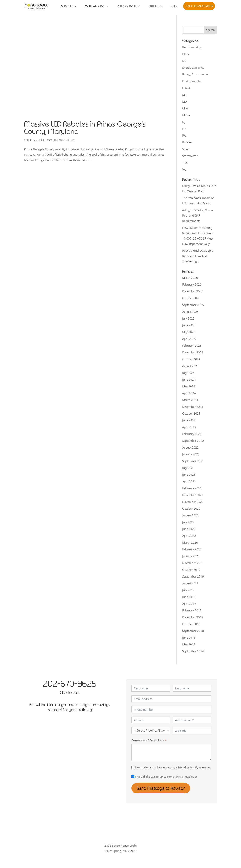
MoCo (186, 115)
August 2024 (190, 366)
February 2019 (192, 610)
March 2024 (190, 400)
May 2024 (189, 386)
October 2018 (191, 624)
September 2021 (193, 461)
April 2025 (189, 339)
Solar (186, 149)
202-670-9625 (70, 684)
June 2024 (189, 379)
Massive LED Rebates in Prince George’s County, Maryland (85, 128)
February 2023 (192, 434)
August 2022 (190, 447)
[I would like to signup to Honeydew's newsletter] (133, 777)
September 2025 (193, 305)
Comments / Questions (148, 740)
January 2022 (191, 454)
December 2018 (193, 617)
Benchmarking (192, 47)
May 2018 (189, 644)
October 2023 (191, 413)
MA (184, 95)
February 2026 (192, 284)
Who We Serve (95, 6)
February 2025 (192, 346)
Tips (185, 163)
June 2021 (189, 475)
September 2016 (193, 651)
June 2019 (189, 597)
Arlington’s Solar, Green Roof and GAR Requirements (198, 215)
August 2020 (190, 515)
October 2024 (191, 359)
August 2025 (190, 312)
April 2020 (189, 536)
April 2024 (189, 393)
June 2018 (189, 638)
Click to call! (70, 692)
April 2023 (189, 427)
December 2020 (193, 495)
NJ (184, 122)
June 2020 (189, 529)
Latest (186, 88)
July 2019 (188, 590)
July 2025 (188, 318)
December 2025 (193, 291)
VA (184, 169)
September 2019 (193, 576)
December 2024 (193, 352)
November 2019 (193, 563)
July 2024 (188, 373)
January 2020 (191, 556)
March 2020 (190, 542)
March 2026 (190, 278)
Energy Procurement (196, 74)
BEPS (186, 54)
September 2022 (193, 441)
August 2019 (190, 583)
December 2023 (193, 407)
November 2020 (193, 502)
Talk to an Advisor (200, 6)
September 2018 (193, 631)
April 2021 (189, 481)
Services (67, 6)
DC (184, 61)
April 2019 (189, 604)
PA (184, 135)
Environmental (192, 81)
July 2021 (188, 468)
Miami (186, 108)
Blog (173, 6)
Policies (71, 140)
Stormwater (190, 156)
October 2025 (191, 298)
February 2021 (192, 488)
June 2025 (189, 325)
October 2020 (191, 509)
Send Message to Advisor (162, 788)
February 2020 (192, 549)
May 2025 (189, 332)
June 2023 (189, 420)
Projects (155, 6)
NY (184, 129)
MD (185, 101)
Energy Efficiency (54, 140)
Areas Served (127, 6)
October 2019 (191, 570)
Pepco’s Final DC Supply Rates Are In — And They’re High (198, 256)
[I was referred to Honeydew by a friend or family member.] (133, 767)
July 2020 (188, 522)
